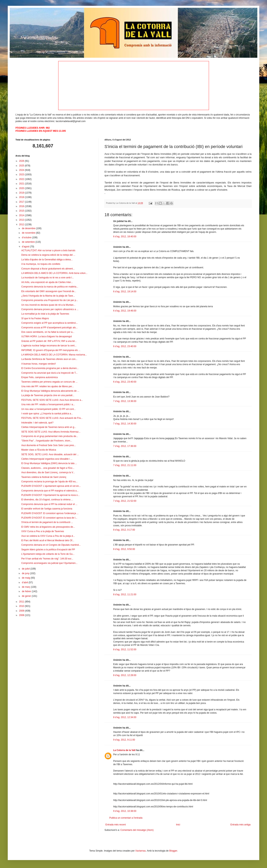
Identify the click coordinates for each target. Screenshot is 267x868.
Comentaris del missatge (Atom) (137, 830)
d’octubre (27, 237)
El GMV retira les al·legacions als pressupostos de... (48, 527)
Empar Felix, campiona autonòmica (39, 377)
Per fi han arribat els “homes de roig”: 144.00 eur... (47, 559)
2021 (22, 184)
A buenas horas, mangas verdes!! (39, 364)
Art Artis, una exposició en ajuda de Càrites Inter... (47, 282)
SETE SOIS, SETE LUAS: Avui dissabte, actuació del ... (50, 454)
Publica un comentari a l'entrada (126, 818)
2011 (22, 602)
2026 (22, 161)
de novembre (29, 233)
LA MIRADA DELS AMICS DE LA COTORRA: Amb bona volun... (54, 273)
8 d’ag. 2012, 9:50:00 (124, 549)
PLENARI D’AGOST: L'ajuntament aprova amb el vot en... (51, 486)
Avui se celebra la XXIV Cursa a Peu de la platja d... (48, 536)
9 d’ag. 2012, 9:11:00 (124, 740)
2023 (22, 175)
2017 (22, 202)
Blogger (173, 851)
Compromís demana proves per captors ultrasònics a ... (50, 309)
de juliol (26, 569)
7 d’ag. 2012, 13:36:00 (125, 401)
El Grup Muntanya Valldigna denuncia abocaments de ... (50, 391)
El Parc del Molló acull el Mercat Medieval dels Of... (48, 540)
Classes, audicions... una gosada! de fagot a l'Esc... (48, 468)
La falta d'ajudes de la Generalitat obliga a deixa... (47, 260)
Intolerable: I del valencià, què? (37, 423)
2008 (22, 615)
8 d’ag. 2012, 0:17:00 (124, 530)
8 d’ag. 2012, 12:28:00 (125, 675)
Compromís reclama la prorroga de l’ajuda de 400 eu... (49, 482)
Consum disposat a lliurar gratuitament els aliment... (48, 269)
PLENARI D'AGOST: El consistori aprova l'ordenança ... (50, 513)
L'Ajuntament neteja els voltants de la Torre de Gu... (48, 554)
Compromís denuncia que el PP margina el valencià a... (50, 491)
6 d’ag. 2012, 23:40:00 (125, 346)
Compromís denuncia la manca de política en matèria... (50, 287)
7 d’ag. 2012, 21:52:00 (125, 501)
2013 (22, 220)
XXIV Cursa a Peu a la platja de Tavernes (43, 531)
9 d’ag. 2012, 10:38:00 (125, 811)
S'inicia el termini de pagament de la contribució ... (47, 522)
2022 (22, 179)
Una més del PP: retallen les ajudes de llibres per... (47, 386)
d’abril (25, 582)
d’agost (26, 247)
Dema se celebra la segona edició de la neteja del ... (48, 255)
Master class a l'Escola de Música (39, 450)
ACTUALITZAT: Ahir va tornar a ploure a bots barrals (48, 250)
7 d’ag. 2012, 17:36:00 (125, 446)
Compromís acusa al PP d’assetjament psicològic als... (49, 328)
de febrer (27, 591)
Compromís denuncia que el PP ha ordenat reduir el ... (49, 504)
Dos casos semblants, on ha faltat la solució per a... (48, 332)
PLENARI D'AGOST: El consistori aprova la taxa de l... (49, 518)
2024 (22, 170)
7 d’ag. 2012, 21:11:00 (125, 465)
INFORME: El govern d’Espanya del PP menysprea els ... (51, 350)
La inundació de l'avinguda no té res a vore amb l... (47, 278)
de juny (26, 573)
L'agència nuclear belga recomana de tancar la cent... (49, 346)
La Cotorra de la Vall (124, 750)
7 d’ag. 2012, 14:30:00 (125, 424)
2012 (22, 225)
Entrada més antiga (240, 825)
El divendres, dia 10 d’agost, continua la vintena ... (47, 500)
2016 (22, 206)
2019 (22, 193)
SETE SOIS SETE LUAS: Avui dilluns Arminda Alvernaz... (51, 432)
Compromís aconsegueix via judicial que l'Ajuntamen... (49, 563)
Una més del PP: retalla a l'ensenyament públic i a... (48, 404)
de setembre (29, 242)
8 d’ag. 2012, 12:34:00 (125, 717)
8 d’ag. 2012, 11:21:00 (125, 594)
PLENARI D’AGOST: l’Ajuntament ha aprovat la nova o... (50, 495)
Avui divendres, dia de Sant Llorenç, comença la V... (48, 472)
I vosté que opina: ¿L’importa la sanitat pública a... (47, 414)
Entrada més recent (116, 825)
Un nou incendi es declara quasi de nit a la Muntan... (48, 305)
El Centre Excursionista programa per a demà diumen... (50, 368)
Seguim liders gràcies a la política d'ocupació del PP (48, 550)
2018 (22, 197)
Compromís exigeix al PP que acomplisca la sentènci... (50, 323)
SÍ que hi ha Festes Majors (35, 318)
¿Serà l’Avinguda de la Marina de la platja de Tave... (48, 296)
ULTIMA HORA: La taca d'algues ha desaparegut (47, 336)
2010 (22, 606)
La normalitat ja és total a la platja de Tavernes (45, 314)
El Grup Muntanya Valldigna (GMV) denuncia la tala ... (49, 463)
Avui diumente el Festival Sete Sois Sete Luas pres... (49, 445)
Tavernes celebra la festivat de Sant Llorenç (44, 477)
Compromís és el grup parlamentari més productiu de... (50, 436)
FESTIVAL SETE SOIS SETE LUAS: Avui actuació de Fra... (52, 418)
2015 (22, 211)
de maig (26, 578)
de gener (27, 596)
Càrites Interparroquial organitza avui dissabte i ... (47, 459)
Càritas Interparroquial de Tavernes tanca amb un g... (49, 427)
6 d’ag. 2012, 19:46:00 (125, 311)
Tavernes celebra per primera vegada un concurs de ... (49, 382)
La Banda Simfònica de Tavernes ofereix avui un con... (49, 359)
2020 (22, 188)
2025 (22, 166)
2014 (22, 215)
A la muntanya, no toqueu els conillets (41, 264)
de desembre (29, 228)
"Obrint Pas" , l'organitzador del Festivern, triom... (47, 441)
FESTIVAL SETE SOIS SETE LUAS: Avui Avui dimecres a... (52, 400)
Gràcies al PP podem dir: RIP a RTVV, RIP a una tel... (49, 341)
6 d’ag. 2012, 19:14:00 (125, 292)
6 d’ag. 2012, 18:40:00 (125, 237)
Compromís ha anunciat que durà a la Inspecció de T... (49, 373)
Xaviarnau (140, 851)
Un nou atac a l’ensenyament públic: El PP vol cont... (48, 409)
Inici (178, 825)
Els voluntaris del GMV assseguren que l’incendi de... (49, 291)
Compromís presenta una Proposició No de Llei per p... (50, 300)
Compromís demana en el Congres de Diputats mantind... (51, 545)
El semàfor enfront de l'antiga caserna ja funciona (47, 509)
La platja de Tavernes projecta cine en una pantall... (48, 395)
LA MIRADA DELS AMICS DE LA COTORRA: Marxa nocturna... (54, 355)
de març (26, 587)
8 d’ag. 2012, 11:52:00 (125, 649)
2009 (22, 611)
